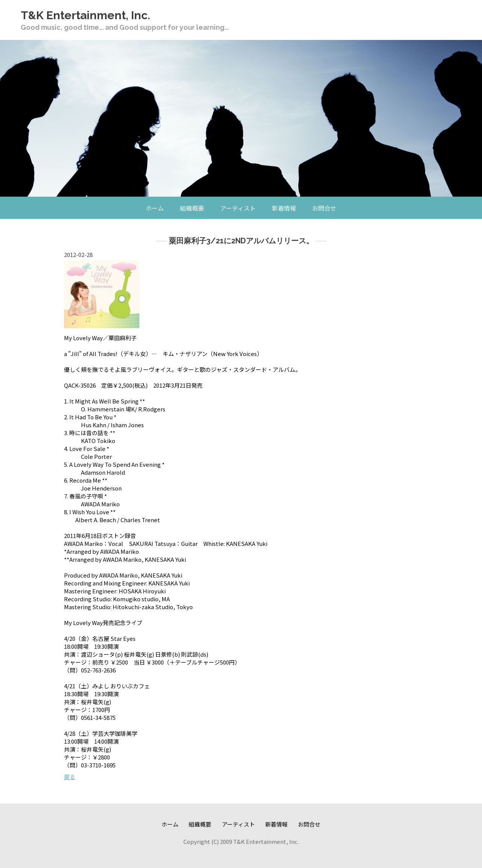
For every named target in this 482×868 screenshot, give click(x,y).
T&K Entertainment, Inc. (85, 15)
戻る (70, 777)
